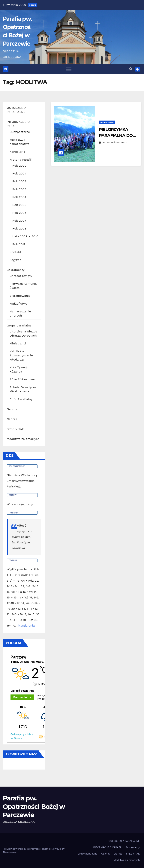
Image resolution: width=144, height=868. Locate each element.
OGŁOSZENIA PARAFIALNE (124, 841)
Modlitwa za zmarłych (23, 439)
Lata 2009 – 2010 (25, 236)
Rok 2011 (19, 244)
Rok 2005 (19, 205)
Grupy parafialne (19, 325)
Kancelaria (17, 152)
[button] (131, 69)
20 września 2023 (115, 143)
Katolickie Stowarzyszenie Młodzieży (21, 355)
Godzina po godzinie (21, 734)
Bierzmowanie (20, 296)
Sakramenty (16, 270)
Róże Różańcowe (22, 379)
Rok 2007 (19, 221)
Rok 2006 (19, 213)
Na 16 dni (15, 738)
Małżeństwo (19, 304)
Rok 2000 (19, 166)
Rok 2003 (19, 189)
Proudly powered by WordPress (22, 849)
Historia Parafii (21, 160)
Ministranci (18, 343)
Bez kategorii (107, 122)
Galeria (12, 409)
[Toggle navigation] (69, 69)
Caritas (12, 419)
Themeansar (10, 852)
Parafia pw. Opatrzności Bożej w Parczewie (34, 806)
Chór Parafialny (21, 399)
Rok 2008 (19, 228)
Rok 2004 (19, 197)
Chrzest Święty (21, 276)
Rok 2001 (19, 173)
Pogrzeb (15, 260)
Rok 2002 (19, 181)
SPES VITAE (15, 429)
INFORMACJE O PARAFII (107, 847)
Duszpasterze (20, 132)
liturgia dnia (26, 625)
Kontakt (15, 252)
